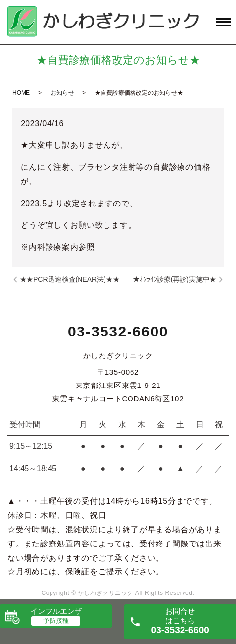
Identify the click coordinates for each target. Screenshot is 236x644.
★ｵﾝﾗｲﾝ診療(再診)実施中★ (175, 279)
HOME (21, 93)
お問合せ (180, 621)
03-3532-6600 (118, 331)
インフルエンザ (56, 611)
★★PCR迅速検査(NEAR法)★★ (70, 279)
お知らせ (62, 93)
